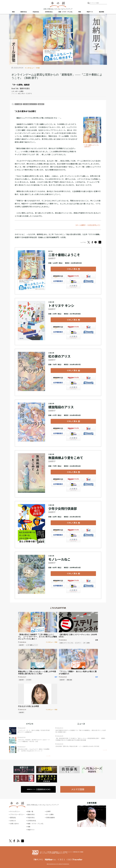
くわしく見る (72, 269)
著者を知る (24, 12)
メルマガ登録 (78, 789)
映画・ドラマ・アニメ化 (65, 12)
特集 (80, 12)
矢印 (48, 756)
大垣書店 (73, 286)
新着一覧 (30, 811)
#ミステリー (78, 643)
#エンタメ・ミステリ (25, 93)
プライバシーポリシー (17, 814)
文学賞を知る (49, 12)
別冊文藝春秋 (50, 818)
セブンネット (88, 276)
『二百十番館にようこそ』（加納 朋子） (91, 146)
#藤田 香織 (69, 680)
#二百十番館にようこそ (32, 645)
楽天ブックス (73, 276)
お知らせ (13, 821)
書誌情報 (101, 12)
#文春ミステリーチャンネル (66, 643)
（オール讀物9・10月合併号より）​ (88, 225)
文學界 (48, 811)
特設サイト (90, 12)
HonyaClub (88, 281)
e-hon (73, 281)
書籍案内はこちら (39, 789)
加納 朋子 (41, 104)
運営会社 (13, 818)
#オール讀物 (19, 91)
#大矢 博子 (29, 680)
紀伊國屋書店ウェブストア (58, 281)
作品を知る (36, 12)
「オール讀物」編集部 (20, 85)
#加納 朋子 (21, 645)
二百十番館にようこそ (30, 104)
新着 (13, 12)
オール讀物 (18, 104)
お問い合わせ (14, 824)
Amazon (58, 276)
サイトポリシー (15, 811)
